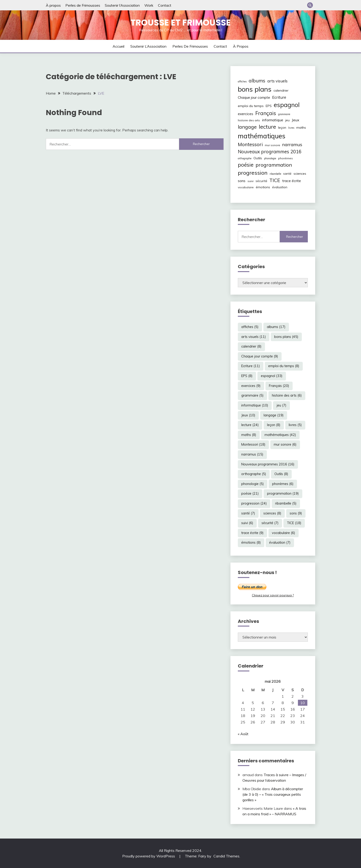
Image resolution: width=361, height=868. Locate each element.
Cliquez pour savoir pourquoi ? (273, 595)
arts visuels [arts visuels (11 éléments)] (277, 81)
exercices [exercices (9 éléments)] (246, 114)
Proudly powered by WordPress (149, 856)
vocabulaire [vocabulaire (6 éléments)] (246, 187)
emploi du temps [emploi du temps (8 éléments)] (251, 106)
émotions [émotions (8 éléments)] (263, 187)
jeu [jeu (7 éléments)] (287, 120)
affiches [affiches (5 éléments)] (242, 81)
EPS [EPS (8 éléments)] (269, 106)
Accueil (118, 46)
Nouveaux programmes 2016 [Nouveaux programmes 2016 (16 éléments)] (270, 152)
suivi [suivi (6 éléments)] (250, 181)
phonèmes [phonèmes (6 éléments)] (285, 158)
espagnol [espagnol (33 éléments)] (287, 105)
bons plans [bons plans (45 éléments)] (255, 89)
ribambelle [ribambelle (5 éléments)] (275, 174)
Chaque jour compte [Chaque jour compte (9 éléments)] (254, 97)
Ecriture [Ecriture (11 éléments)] (279, 97)
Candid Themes (226, 856)
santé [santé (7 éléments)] (287, 174)
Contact (165, 5)
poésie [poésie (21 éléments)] (246, 165)
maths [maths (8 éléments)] (301, 128)
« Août (243, 734)
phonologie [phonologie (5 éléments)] (270, 158)
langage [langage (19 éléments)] (247, 127)
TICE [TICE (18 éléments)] (275, 180)
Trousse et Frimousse (181, 23)
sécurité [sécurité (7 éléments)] (261, 181)
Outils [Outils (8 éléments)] (258, 158)
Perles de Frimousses (83, 5)
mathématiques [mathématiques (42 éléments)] (262, 136)
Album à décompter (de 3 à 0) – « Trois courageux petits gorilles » (273, 794)
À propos (53, 5)
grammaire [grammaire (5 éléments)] (284, 114)
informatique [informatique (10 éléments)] (273, 120)
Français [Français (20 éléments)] (266, 113)
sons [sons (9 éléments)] (242, 181)
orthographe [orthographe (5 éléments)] (245, 158)
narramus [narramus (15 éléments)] (292, 144)
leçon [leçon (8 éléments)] (282, 128)
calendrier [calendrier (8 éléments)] (281, 90)
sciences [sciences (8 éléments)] (300, 174)
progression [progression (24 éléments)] (253, 173)
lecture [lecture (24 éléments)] (267, 127)
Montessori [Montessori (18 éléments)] (250, 144)
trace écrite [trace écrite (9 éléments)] (292, 181)
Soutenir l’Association (122, 5)
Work (149, 5)
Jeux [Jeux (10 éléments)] (295, 120)
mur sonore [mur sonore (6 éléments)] (272, 145)
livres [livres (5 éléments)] (291, 128)
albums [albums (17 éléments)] (257, 81)
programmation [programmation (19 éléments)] (274, 165)
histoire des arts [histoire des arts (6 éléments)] (249, 120)
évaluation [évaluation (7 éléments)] (280, 187)
